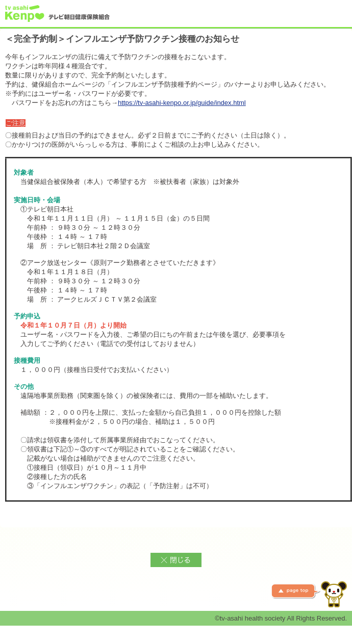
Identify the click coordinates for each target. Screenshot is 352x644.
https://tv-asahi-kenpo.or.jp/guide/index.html (182, 103)
